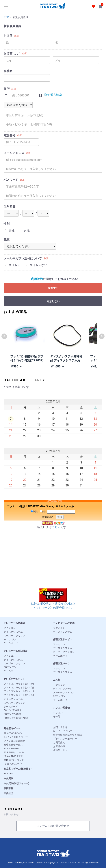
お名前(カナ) (12, 53)
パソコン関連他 (61, 708)
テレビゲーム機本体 (14, 623)
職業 (7, 240)
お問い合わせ (60, 727)
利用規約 (37, 279)
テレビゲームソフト (14, 679)
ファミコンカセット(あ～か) (19, 684)
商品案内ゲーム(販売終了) (18, 769)
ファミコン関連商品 (14, 741)
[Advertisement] (53, 562)
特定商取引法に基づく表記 (67, 735)
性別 (7, 224)
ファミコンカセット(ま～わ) (19, 695)
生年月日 (10, 207)
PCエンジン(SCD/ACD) (16, 718)
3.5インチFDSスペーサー (17, 737)
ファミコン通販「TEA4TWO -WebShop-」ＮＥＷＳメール (40, 506)
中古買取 (8, 778)
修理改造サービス (63, 639)
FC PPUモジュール (14, 752)
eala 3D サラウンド (14, 760)
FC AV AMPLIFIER (13, 756)
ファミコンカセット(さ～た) (19, 687)
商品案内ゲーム (12, 728)
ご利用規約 (59, 742)
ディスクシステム (13, 632)
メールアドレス (14, 153)
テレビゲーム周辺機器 (16, 651)
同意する (53, 288)
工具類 (57, 680)
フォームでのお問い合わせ (53, 826)
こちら (56, 527)
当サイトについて (63, 731)
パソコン (58, 713)
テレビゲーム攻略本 (64, 623)
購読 (34, 511)
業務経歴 (8, 793)
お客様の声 (59, 746)
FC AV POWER (11, 749)
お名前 (8, 36)
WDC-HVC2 (10, 773)
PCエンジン (10, 639)
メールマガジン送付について (23, 258)
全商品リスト (60, 750)
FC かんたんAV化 (13, 764)
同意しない (53, 301)
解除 (43, 511)
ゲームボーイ (11, 643)
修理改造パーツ (61, 663)
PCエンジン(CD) (12, 714)
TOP (6, 17)
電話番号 (10, 135)
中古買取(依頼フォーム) (16, 783)
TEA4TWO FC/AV (13, 733)
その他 (57, 716)
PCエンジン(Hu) (12, 710)
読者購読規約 (48, 517)
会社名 (8, 71)
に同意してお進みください (53, 279)
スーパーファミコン (14, 636)
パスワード (11, 180)
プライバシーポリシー (65, 739)
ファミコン (10, 628)
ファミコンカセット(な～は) (19, 691)
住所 (7, 89)
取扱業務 (8, 788)
